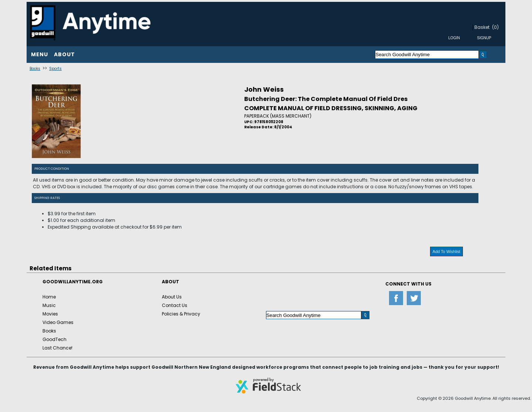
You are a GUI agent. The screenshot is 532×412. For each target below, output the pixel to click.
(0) (495, 27)
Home (49, 297)
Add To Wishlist (446, 251)
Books (35, 69)
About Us (172, 297)
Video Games (58, 322)
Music (49, 305)
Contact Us (175, 305)
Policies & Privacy (181, 314)
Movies (50, 314)
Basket (482, 27)
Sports (55, 69)
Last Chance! (57, 348)
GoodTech (54, 339)
